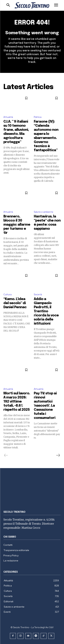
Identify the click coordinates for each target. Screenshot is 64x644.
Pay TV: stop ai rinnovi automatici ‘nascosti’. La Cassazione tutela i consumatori (45, 406)
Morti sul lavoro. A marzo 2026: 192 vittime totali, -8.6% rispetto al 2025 (17, 402)
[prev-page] (6, 455)
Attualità (8, 117)
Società (38, 294)
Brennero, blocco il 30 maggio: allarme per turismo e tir (17, 225)
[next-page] (58, 455)
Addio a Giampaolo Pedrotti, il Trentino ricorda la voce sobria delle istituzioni (46, 311)
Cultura (8, 294)
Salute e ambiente (44, 212)
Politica (38, 117)
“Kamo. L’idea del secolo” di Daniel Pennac (15, 303)
